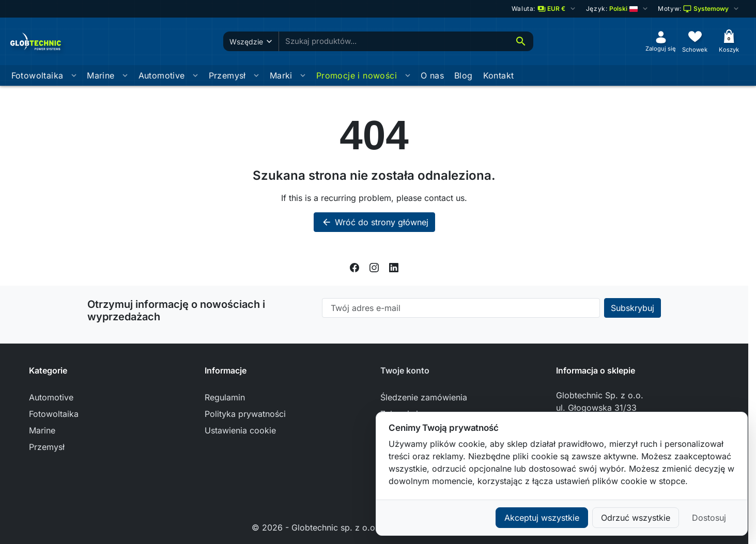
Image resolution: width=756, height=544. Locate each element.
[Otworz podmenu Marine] (125, 75)
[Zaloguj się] (661, 41)
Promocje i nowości (357, 75)
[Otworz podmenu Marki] (303, 75)
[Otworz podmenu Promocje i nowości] (408, 75)
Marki (281, 75)
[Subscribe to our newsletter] (632, 308)
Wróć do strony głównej (374, 222)
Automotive (162, 75)
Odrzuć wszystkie (636, 518)
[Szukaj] (521, 41)
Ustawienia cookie (240, 430)
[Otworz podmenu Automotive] (195, 75)
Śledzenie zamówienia (424, 397)
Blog (464, 75)
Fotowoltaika (37, 75)
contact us (444, 198)
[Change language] (617, 9)
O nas (432, 75)
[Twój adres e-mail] (461, 308)
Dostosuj (709, 518)
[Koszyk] (729, 41)
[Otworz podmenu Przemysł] (256, 75)
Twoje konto (405, 370)
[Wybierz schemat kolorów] (699, 9)
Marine (101, 75)
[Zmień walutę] (544, 9)
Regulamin (225, 397)
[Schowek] (695, 41)
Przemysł (227, 75)
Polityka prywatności (245, 414)
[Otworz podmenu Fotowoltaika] (74, 75)
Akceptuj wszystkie (542, 518)
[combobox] (394, 42)
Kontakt (499, 75)
